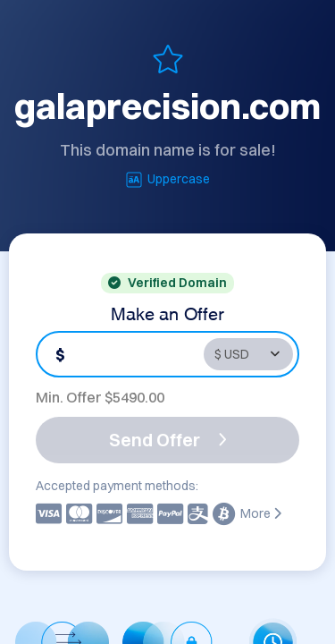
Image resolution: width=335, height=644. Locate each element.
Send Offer (168, 440)
